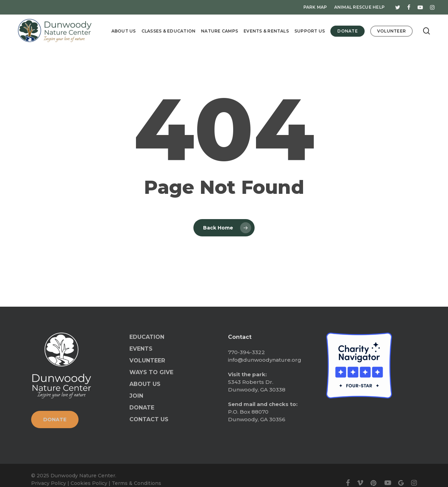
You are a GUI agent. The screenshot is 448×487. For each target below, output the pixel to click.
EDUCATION (147, 337)
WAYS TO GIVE (151, 372)
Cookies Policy (89, 483)
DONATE (142, 408)
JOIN (136, 396)
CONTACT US (149, 419)
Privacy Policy (49, 483)
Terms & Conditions (136, 483)
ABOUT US (145, 384)
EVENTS (141, 349)
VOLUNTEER (147, 360)
